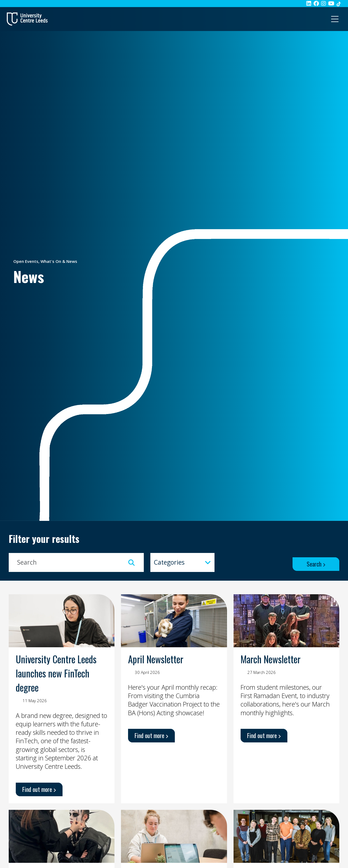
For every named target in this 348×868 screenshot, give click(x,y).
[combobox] (182, 562)
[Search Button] (316, 564)
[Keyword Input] (76, 562)
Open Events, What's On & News (45, 261)
